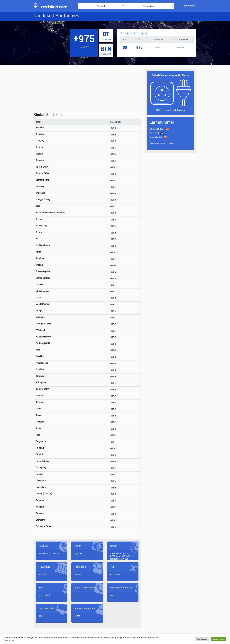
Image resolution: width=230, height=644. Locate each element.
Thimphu (43, 574)
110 (156, 137)
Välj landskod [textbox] (149, 6)
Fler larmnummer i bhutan (161, 143)
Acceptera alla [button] (219, 639)
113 (154, 133)
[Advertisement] (87, 91)
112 (156, 129)
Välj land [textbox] (101, 6)
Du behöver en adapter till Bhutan (171, 75)
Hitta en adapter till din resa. (171, 110)
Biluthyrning (190, 6)
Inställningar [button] (202, 639)
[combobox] (102, 6)
